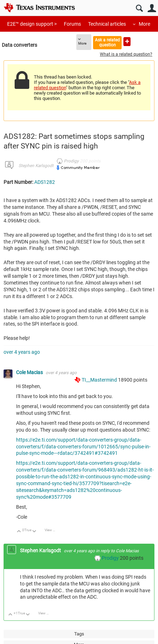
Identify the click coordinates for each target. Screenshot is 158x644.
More (144, 24)
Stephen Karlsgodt (36, 166)
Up (19, 532)
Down (34, 532)
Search (139, 8)
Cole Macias (30, 372)
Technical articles (107, 24)
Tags (79, 634)
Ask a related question (107, 42)
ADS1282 (45, 182)
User (152, 8)
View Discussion (53, 530)
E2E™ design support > (32, 24)
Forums (72, 24)
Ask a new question (127, 42)
